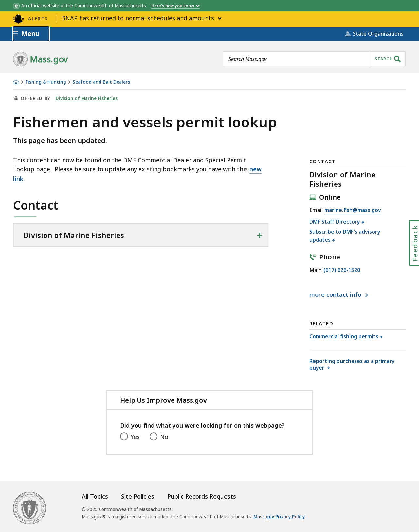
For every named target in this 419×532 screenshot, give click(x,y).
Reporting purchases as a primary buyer (352, 364)
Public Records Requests (202, 496)
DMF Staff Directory (335, 222)
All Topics (95, 496)
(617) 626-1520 (342, 270)
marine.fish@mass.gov (353, 210)
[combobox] (314, 59)
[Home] (16, 82)
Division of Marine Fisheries (87, 98)
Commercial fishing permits (344, 336)
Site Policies (138, 496)
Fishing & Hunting (46, 82)
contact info (336, 294)
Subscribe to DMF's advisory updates (345, 236)
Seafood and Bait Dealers (101, 82)
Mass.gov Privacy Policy (279, 517)
